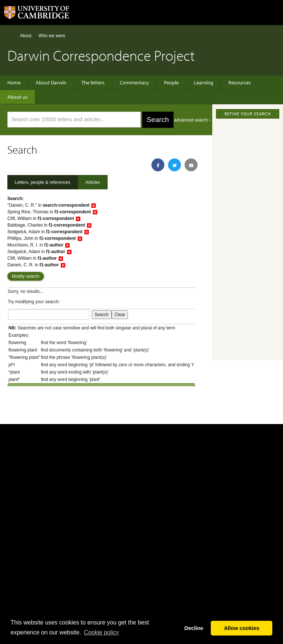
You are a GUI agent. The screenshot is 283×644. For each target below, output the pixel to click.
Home (11, 36)
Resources (240, 83)
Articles (93, 182)
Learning (204, 83)
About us (18, 97)
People (171, 83)
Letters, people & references (43, 182)
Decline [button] (194, 628)
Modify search (26, 276)
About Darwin (51, 83)
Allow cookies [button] (242, 628)
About (26, 36)
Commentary (134, 83)
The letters (93, 83)
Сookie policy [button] (102, 632)
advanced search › (192, 120)
